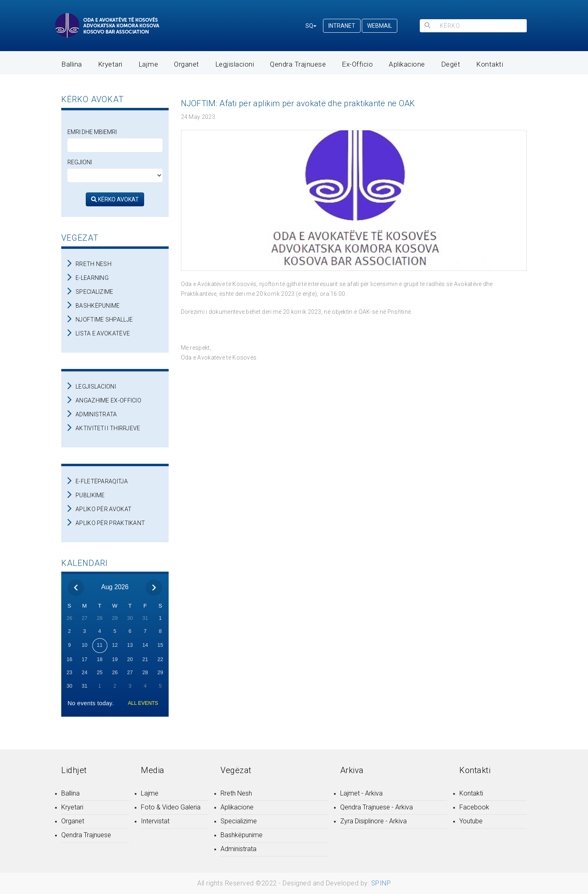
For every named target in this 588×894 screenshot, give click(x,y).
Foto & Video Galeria (171, 807)
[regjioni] (115, 175)
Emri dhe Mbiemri (92, 132)
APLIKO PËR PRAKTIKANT (110, 523)
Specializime (239, 821)
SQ (311, 26)
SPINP (381, 883)
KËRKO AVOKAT (115, 199)
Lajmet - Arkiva (361, 793)
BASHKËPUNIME (98, 306)
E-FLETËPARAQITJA (102, 481)
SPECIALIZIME (95, 292)
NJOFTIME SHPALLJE (104, 320)
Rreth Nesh (236, 793)
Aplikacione (407, 64)
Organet (187, 64)
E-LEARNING (92, 278)
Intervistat (155, 821)
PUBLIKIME (90, 495)
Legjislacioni (235, 64)
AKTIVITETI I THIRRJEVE (108, 428)
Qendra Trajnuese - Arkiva (376, 807)
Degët (451, 64)
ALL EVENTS (143, 703)
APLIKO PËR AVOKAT (104, 509)
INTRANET (342, 26)
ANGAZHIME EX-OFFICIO (108, 400)
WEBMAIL (380, 26)
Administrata (238, 849)
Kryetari (110, 64)
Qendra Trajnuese (298, 64)
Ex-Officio (357, 64)
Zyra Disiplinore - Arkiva (373, 821)
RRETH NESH (94, 264)
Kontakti (490, 64)
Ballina (72, 64)
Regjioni (80, 162)
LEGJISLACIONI (96, 387)
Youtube (471, 821)
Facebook (474, 807)
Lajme (148, 64)
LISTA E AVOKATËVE (103, 333)
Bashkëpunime (242, 835)
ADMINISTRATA (96, 414)
